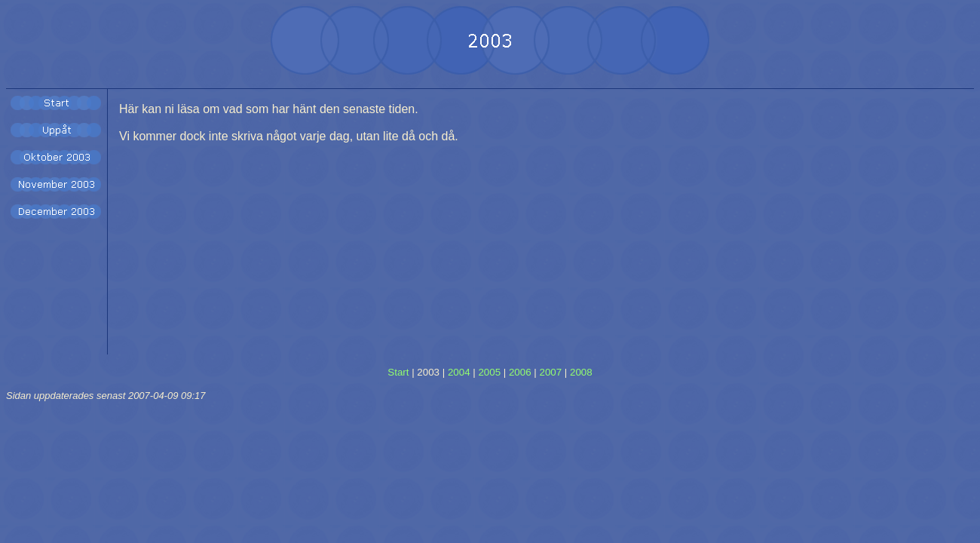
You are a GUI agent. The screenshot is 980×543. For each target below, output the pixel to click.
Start (398, 372)
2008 (581, 372)
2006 (520, 372)
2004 (459, 372)
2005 (489, 372)
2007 (550, 372)
